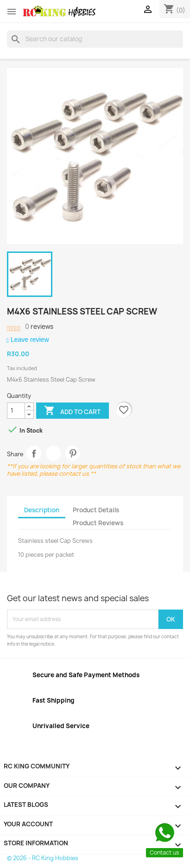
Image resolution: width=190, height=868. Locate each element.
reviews (39, 327)
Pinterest (73, 453)
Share (34, 453)
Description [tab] (42, 510)
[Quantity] (16, 411)
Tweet (54, 453)
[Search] (95, 39)
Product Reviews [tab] (98, 523)
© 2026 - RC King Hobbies (43, 858)
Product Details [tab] (96, 510)
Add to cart (72, 411)
